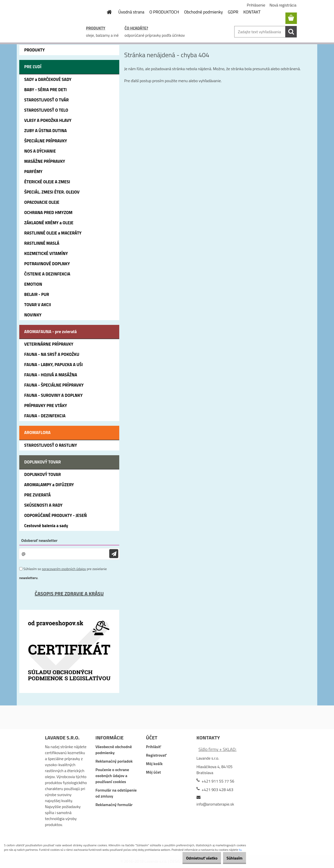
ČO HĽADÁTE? (136, 28)
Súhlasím (232, 858)
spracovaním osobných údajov (64, 569)
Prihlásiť (153, 747)
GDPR (233, 12)
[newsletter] (114, 554)
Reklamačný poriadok (114, 761)
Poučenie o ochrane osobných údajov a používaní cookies (112, 776)
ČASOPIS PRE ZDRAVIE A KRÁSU (69, 593)
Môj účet (153, 772)
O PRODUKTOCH (164, 12)
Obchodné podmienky (203, 12)
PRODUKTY (96, 28)
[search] (291, 32)
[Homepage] (106, 12)
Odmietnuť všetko (193, 858)
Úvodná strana (131, 12)
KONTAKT (252, 12)
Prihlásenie (256, 5)
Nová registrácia (283, 5)
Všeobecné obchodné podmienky (114, 750)
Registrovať (156, 755)
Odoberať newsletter (39, 540)
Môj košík (154, 764)
